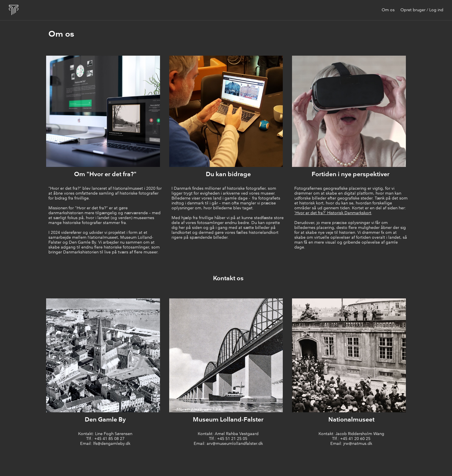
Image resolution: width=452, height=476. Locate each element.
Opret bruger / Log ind (422, 10)
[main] (228, 35)
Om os (388, 10)
